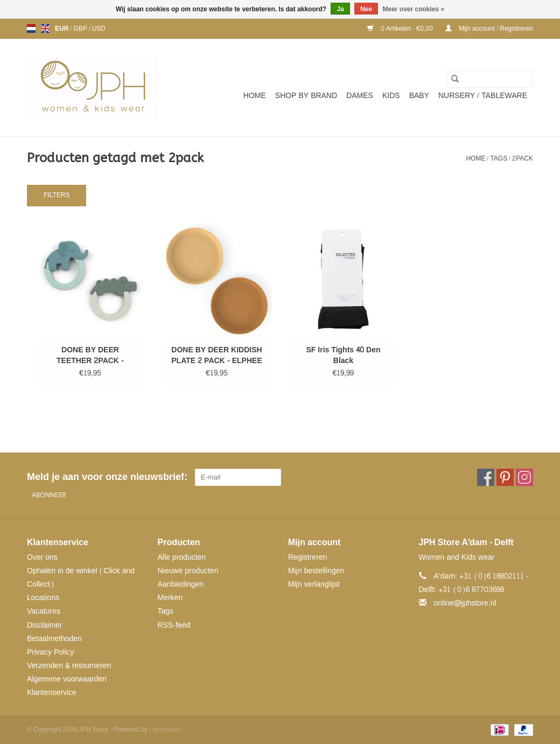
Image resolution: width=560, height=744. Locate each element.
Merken (170, 598)
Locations (43, 598)
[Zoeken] (490, 79)
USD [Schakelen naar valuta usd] (99, 29)
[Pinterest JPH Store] (505, 477)
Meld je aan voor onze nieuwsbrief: (107, 477)
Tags (499, 158)
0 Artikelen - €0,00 (401, 29)
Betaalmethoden (54, 639)
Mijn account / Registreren (489, 29)
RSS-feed (174, 625)
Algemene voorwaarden (67, 679)
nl (31, 29)
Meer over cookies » (414, 9)
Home (255, 96)
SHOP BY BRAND (306, 96)
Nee (366, 9)
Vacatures (44, 611)
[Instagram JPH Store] (524, 477)
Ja (340, 9)
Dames (360, 96)
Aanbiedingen (181, 584)
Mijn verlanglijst (314, 584)
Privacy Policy (50, 652)
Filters (57, 195)
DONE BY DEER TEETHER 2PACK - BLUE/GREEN (90, 356)
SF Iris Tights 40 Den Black (343, 356)
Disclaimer (44, 625)
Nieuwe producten (188, 571)
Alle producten (182, 557)
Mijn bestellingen (316, 571)
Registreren (307, 557)
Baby (419, 96)
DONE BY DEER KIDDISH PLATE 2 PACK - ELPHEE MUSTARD (217, 356)
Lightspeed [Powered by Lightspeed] (165, 729)
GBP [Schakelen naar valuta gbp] (81, 29)
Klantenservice (52, 693)
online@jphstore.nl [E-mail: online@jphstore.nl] (465, 603)
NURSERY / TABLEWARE (483, 96)
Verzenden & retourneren (69, 666)
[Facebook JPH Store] (486, 477)
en (45, 29)
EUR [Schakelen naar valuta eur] (62, 29)
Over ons (42, 557)
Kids (391, 96)
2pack (523, 158)
